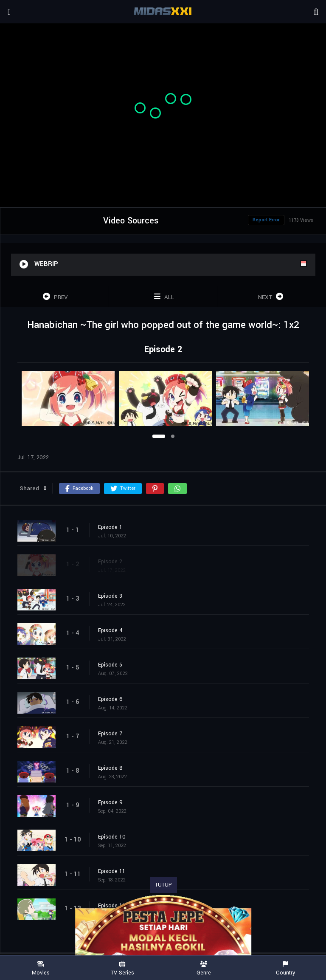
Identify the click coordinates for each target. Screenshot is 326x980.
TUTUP (163, 885)
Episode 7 (110, 734)
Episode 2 (110, 562)
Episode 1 (110, 527)
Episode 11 (112, 871)
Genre (204, 968)
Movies (41, 968)
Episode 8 (110, 768)
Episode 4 (110, 630)
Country (285, 968)
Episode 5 (110, 665)
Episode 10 (112, 837)
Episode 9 (110, 802)
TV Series (122, 968)
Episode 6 (110, 699)
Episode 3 (110, 596)
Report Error (266, 220)
